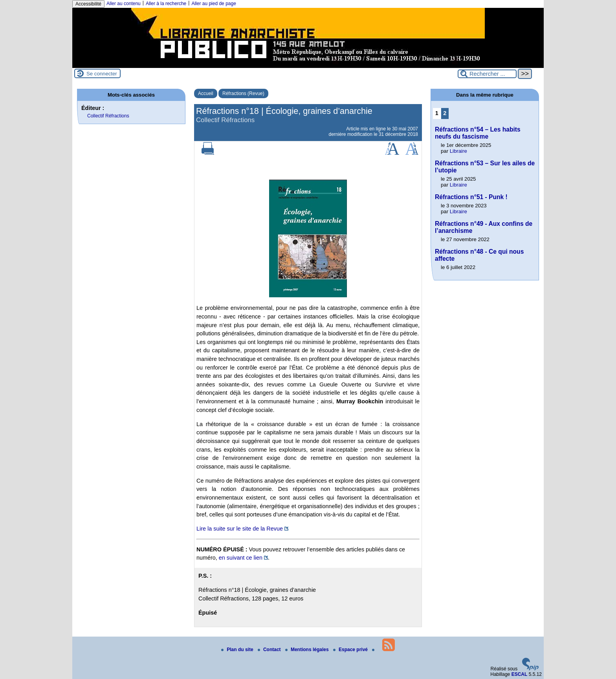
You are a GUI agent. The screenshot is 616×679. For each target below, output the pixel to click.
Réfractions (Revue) (243, 93)
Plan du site (238, 650)
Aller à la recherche (166, 4)
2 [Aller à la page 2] (445, 113)
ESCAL (520, 674)
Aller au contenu (124, 4)
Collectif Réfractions (108, 116)
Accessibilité (88, 4)
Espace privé (351, 650)
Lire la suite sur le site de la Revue (240, 529)
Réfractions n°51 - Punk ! (471, 197)
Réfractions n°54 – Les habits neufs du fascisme (478, 133)
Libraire (458, 151)
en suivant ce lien (241, 558)
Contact (270, 650)
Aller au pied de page (214, 4)
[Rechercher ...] (487, 74)
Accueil (206, 93)
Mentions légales (308, 650)
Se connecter (102, 74)
